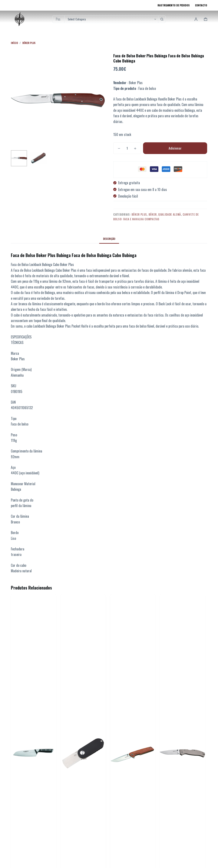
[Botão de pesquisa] (162, 19)
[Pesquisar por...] (58, 19)
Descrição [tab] (109, 239)
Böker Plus (139, 214)
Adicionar (175, 148)
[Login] (196, 19)
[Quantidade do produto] (127, 148)
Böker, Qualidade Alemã (165, 214)
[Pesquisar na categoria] (111, 19)
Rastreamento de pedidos (174, 5)
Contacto (201, 5)
